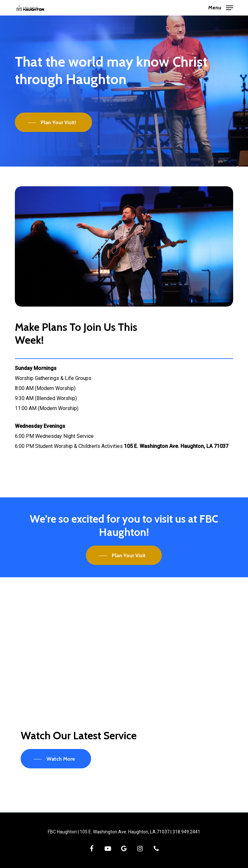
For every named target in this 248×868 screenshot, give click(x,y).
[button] (221, 7)
